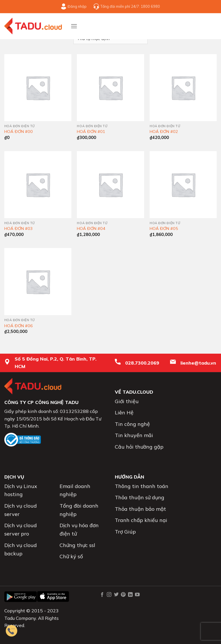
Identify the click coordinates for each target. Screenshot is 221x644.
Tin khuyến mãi (134, 435)
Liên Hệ (124, 412)
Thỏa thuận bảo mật (140, 509)
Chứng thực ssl (77, 545)
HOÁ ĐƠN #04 (91, 228)
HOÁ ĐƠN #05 (164, 228)
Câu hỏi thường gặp (139, 447)
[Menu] (74, 26)
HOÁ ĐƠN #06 (19, 326)
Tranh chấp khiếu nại (141, 520)
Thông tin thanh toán (142, 486)
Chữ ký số (71, 556)
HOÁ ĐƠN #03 (19, 228)
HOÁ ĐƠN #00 (19, 132)
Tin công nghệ (132, 424)
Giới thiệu (127, 401)
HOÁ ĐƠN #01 (91, 132)
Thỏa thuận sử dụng (140, 497)
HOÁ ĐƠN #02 (164, 132)
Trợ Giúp (125, 532)
